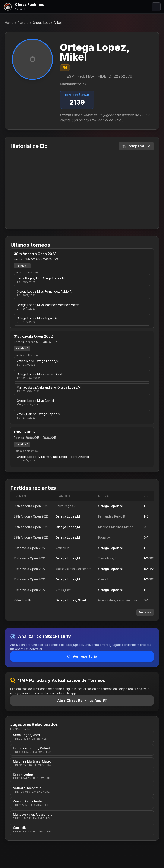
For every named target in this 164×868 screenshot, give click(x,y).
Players (23, 23)
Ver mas (145, 612)
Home (9, 23)
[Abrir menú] (156, 7)
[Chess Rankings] (24, 7)
